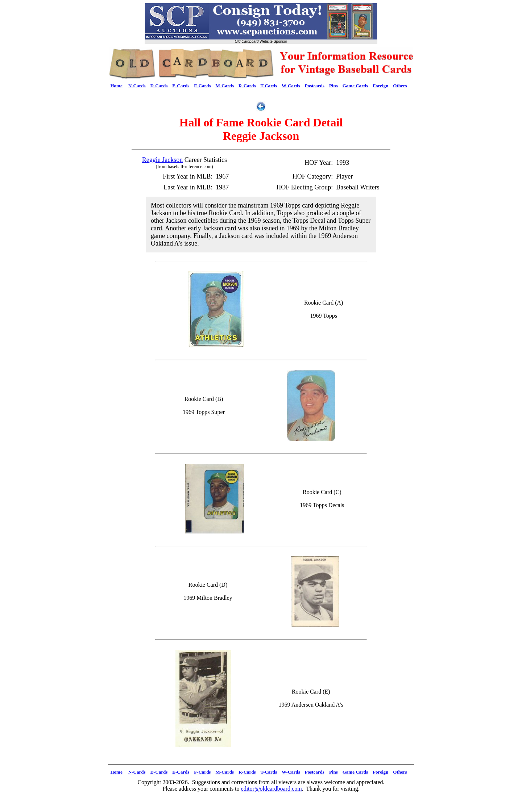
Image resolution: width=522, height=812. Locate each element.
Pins (333, 86)
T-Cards (269, 86)
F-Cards (202, 86)
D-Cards (159, 86)
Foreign (380, 86)
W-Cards (291, 86)
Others (400, 86)
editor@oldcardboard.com (272, 789)
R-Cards (247, 86)
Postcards (315, 86)
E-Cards (181, 86)
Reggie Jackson (162, 160)
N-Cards (137, 86)
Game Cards (355, 86)
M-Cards (225, 86)
